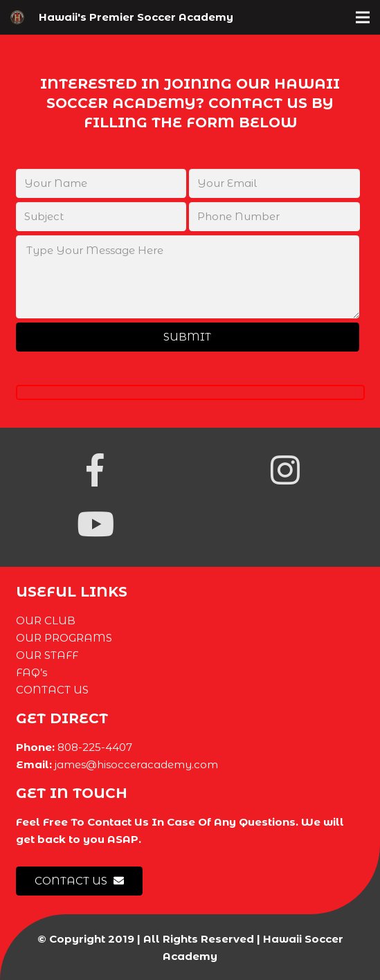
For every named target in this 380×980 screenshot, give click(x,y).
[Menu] (363, 17)
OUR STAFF (47, 655)
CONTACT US (52, 690)
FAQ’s (31, 672)
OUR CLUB (46, 620)
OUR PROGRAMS (64, 638)
